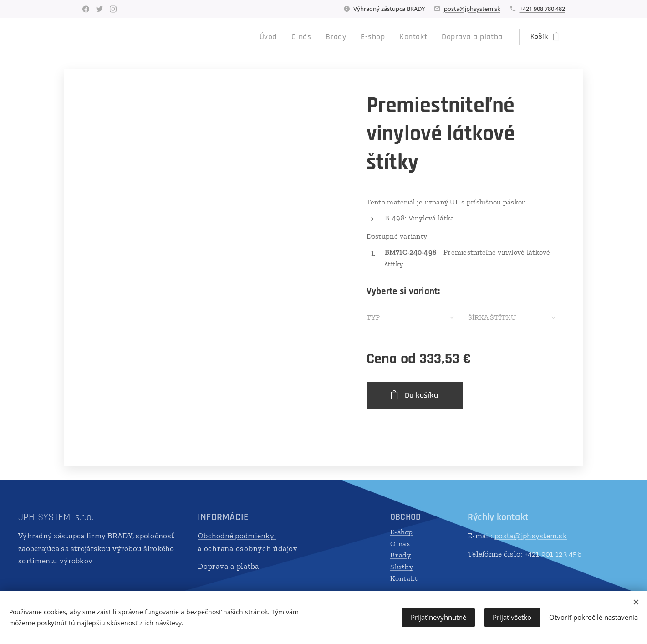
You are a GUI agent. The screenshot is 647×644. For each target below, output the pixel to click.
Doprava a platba (228, 566)
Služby (402, 567)
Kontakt (404, 578)
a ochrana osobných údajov (248, 548)
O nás (400, 544)
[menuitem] (288, 37)
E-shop (402, 532)
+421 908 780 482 (542, 9)
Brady (401, 555)
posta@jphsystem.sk (472, 9)
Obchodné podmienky (237, 536)
